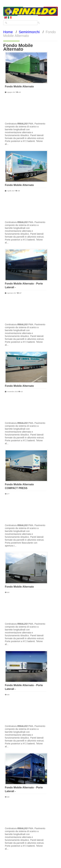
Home (8, 32)
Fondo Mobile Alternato (19, 86)
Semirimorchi (29, 32)
